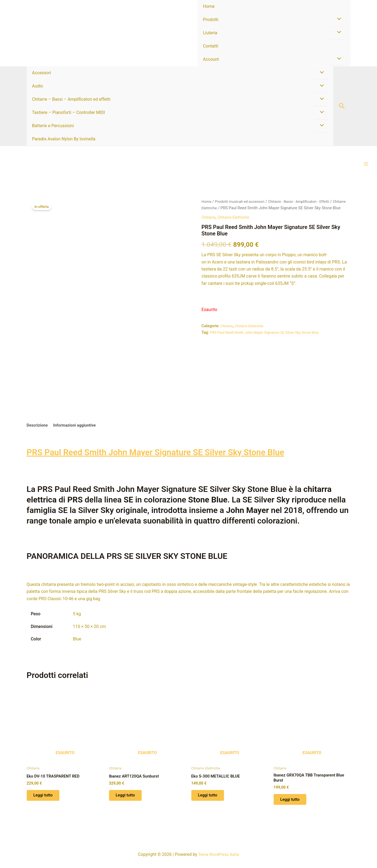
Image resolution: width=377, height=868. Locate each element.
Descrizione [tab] (38, 424)
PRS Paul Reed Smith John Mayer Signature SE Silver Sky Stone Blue (269, 340)
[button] (342, 106)
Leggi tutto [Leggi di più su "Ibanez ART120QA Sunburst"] (128, 796)
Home (209, 6)
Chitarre (209, 224)
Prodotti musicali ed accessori (242, 202)
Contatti (211, 46)
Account (211, 59)
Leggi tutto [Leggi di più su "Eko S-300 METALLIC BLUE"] (210, 796)
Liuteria (210, 33)
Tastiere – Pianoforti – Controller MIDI (69, 112)
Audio (38, 86)
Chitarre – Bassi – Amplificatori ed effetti (71, 99)
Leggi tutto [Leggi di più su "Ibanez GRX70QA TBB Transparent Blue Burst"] (292, 801)
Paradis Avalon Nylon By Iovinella (64, 139)
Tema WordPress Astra (218, 854)
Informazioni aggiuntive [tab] (78, 424)
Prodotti (211, 20)
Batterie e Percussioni (53, 126)
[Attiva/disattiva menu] (338, 19)
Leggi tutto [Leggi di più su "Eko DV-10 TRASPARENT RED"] (45, 796)
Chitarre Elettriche (231, 208)
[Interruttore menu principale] (366, 164)
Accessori (42, 73)
